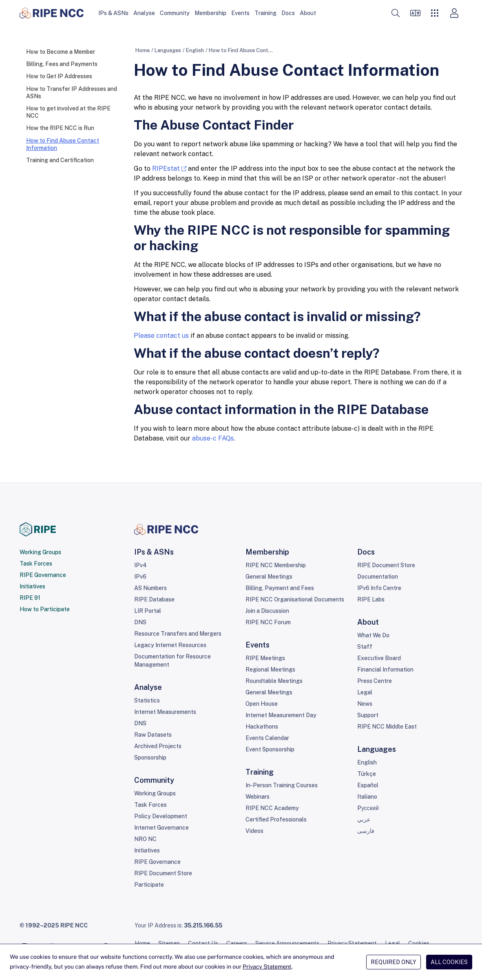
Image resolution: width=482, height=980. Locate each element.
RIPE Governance (43, 575)
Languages (168, 50)
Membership (210, 13)
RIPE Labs (371, 599)
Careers (237, 943)
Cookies (419, 943)
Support (368, 715)
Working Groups (40, 552)
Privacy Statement (352, 943)
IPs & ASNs (113, 13)
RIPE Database (154, 599)
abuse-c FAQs (213, 438)
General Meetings (269, 577)
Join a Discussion (267, 611)
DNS (140, 622)
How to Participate (45, 609)
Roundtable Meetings (274, 681)
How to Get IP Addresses (59, 76)
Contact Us (203, 943)
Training (265, 13)
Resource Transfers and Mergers (178, 634)
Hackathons (262, 727)
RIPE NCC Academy (272, 808)
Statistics (147, 700)
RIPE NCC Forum (268, 622)
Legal (365, 692)
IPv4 (140, 565)
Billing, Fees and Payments (62, 64)
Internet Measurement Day (281, 715)
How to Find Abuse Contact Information (63, 144)
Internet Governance (161, 828)
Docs (288, 13)
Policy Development (161, 816)
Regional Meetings (270, 669)
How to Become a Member (61, 52)
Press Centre (375, 681)
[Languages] (415, 13)
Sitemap (169, 943)
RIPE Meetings (265, 658)
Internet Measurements (165, 712)
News (365, 704)
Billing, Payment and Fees (280, 588)
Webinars (258, 797)
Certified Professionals (276, 819)
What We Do (373, 635)
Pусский (368, 808)
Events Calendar (267, 738)
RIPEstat (166, 168)
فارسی (366, 831)
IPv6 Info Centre (379, 588)
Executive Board (379, 658)
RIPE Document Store (163, 873)
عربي (364, 819)
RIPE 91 (30, 598)
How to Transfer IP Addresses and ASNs (72, 92)
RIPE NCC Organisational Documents (295, 599)
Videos (254, 831)
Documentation (378, 577)
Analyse (144, 13)
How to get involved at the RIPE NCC (68, 112)
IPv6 (140, 577)
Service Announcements (287, 943)
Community (175, 13)
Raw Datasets (153, 735)
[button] (396, 13)
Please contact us (161, 336)
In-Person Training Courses (282, 785)
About (308, 13)
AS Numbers (150, 588)
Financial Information (385, 669)
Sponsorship (150, 758)
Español (368, 785)
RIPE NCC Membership (276, 565)
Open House (262, 704)
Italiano (367, 797)
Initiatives (32, 586)
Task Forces (36, 564)
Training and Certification (60, 160)
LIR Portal (148, 611)
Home (143, 50)
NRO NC (145, 839)
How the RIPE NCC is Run (60, 128)
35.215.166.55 (203, 925)
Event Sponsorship (270, 749)
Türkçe (367, 774)
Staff (365, 647)
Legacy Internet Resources (170, 645)
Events (240, 13)
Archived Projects (158, 746)
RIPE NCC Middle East (387, 727)
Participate (149, 885)
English (195, 50)
